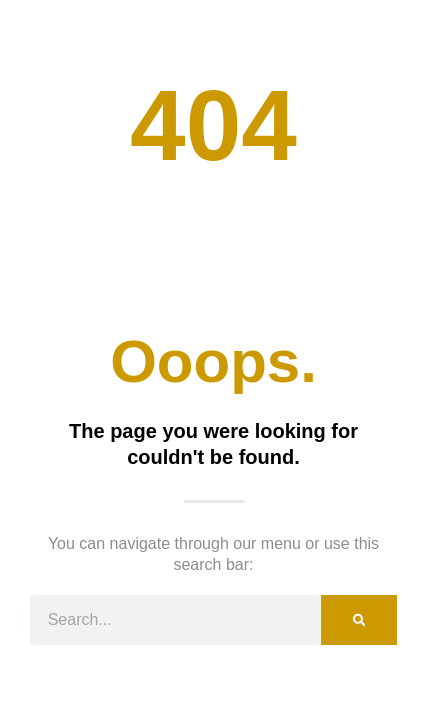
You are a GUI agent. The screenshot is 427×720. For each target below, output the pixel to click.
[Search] (359, 620)
